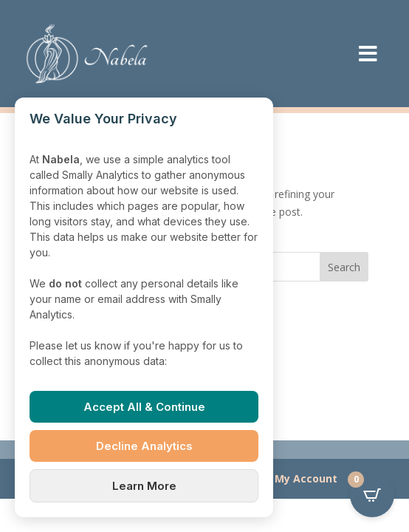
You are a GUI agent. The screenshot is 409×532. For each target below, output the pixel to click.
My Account (306, 478)
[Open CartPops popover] (372, 495)
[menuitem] (368, 54)
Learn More (144, 486)
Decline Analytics (144, 446)
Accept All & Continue (144, 407)
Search (344, 267)
